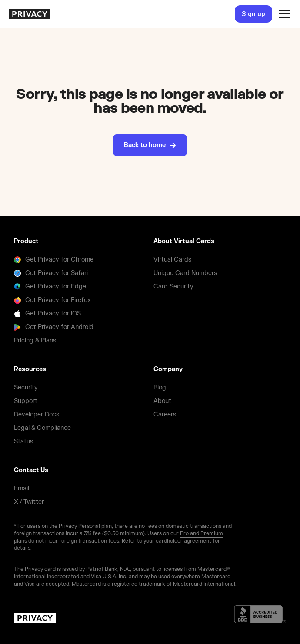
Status (23, 441)
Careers (165, 414)
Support (26, 401)
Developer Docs (37, 414)
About (162, 401)
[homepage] (30, 14)
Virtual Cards (172, 260)
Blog (160, 387)
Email (22, 488)
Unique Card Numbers (185, 273)
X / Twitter (29, 502)
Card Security (173, 287)
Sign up (253, 14)
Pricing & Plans (35, 340)
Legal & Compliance (42, 428)
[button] (283, 14)
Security (26, 387)
